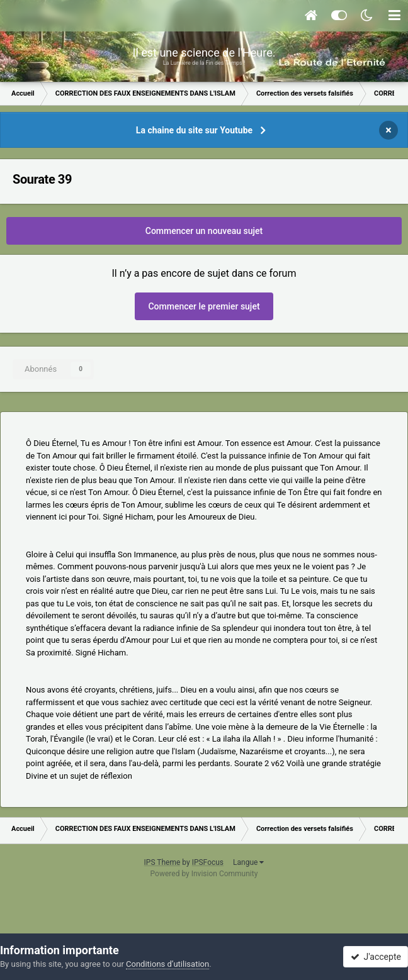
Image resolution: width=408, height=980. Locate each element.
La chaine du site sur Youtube (194, 130)
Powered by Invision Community (204, 874)
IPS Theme (162, 862)
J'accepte (376, 957)
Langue (248, 862)
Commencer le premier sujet (204, 306)
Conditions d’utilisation (167, 964)
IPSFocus (208, 862)
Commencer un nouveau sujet (204, 231)
